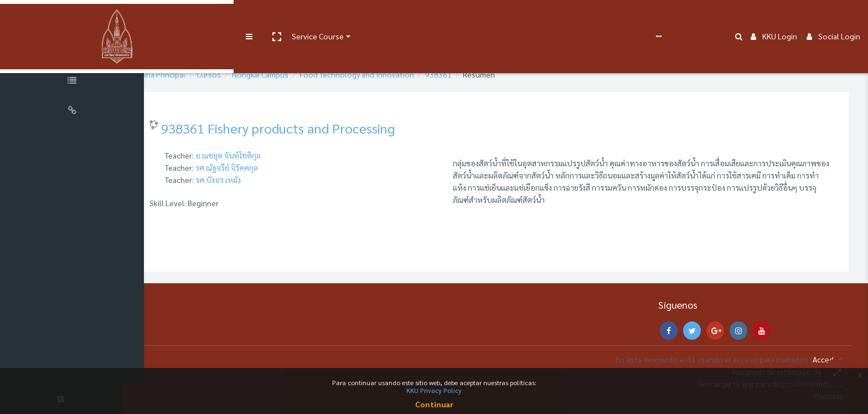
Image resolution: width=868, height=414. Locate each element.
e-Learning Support (353, 18)
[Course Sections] (72, 52)
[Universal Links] (72, 112)
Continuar (434, 404)
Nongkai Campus (292, 74)
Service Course (228, 18)
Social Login (833, 18)
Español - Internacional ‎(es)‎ (512, 18)
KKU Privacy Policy (434, 390)
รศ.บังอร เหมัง (250, 180)
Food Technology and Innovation (388, 74)
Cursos (240, 74)
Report (437, 18)
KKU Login (774, 18)
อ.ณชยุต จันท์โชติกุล (260, 155)
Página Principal (190, 74)
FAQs (409, 18)
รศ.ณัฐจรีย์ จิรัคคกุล (258, 167)
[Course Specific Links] (72, 82)
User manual (290, 18)
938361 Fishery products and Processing (309, 128)
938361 (470, 74)
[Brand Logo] (72, 18)
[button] (187, 18)
